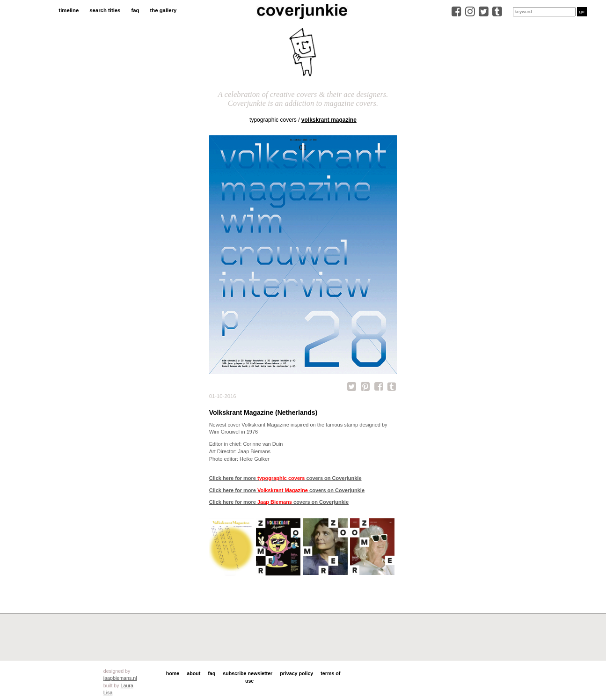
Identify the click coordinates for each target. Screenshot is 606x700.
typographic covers (273, 120)
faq (135, 10)
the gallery (164, 10)
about (193, 673)
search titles (105, 10)
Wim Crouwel (224, 432)
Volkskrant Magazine (329, 120)
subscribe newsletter (248, 673)
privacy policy (296, 673)
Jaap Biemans (254, 451)
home (173, 673)
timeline (69, 10)
